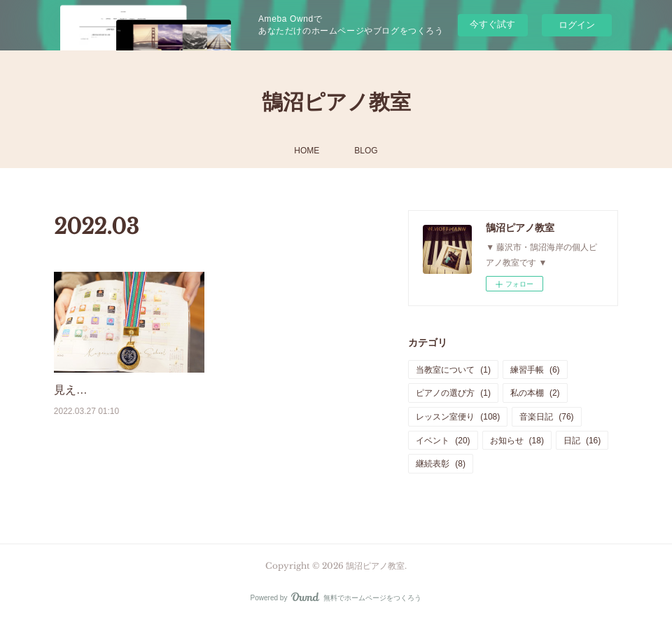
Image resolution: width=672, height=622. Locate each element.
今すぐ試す (492, 24)
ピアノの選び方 (453, 393)
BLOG (366, 151)
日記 (582, 441)
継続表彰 (441, 464)
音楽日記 (546, 417)
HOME (307, 151)
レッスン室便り (458, 417)
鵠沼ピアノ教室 (336, 102)
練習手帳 (535, 370)
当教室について (453, 370)
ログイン (577, 25)
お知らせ (517, 441)
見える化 (76, 390)
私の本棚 (535, 393)
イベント (443, 441)
